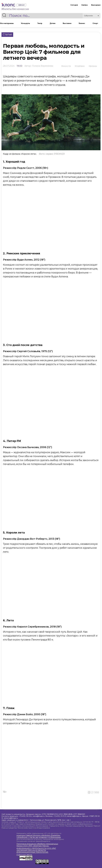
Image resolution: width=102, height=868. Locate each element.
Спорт (95, 23)
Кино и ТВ (67, 66)
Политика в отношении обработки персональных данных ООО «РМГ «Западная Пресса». (37, 845)
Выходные (96, 5)
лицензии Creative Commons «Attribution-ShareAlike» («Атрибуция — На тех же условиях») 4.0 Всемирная (39, 836)
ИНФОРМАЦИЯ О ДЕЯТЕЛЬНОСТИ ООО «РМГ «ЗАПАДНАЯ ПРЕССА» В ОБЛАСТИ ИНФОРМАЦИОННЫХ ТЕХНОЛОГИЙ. (36, 850)
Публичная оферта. (24, 855)
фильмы (93, 66)
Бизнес (82, 23)
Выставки (67, 23)
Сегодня (74, 5)
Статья (7, 34)
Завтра (85, 5)
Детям (52, 23)
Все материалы (7, 23)
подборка (80, 66)
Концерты (26, 23)
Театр (40, 23)
